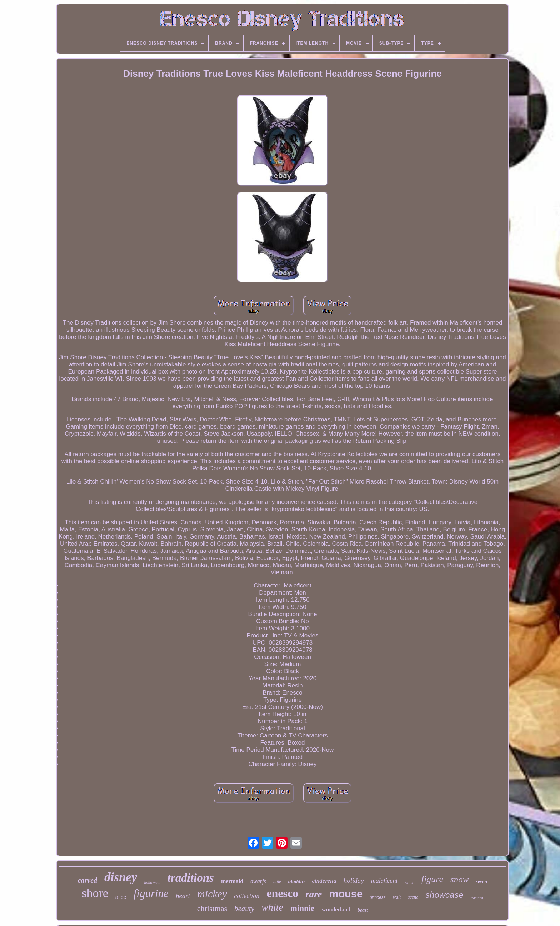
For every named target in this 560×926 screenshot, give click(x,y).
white (272, 907)
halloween (152, 882)
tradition (477, 898)
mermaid (232, 881)
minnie (302, 908)
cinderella (324, 881)
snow (459, 879)
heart (183, 896)
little (277, 882)
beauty (244, 909)
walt (397, 897)
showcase (444, 895)
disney (121, 877)
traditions (191, 878)
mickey (212, 894)
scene (413, 897)
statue (410, 882)
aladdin (297, 881)
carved (87, 880)
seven (481, 882)
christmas (212, 908)
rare (314, 894)
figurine (151, 893)
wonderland (336, 909)
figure (432, 879)
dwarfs (258, 881)
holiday (354, 880)
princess (378, 897)
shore (95, 893)
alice (121, 897)
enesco (282, 893)
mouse (346, 894)
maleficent (384, 881)
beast (363, 910)
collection (247, 896)
